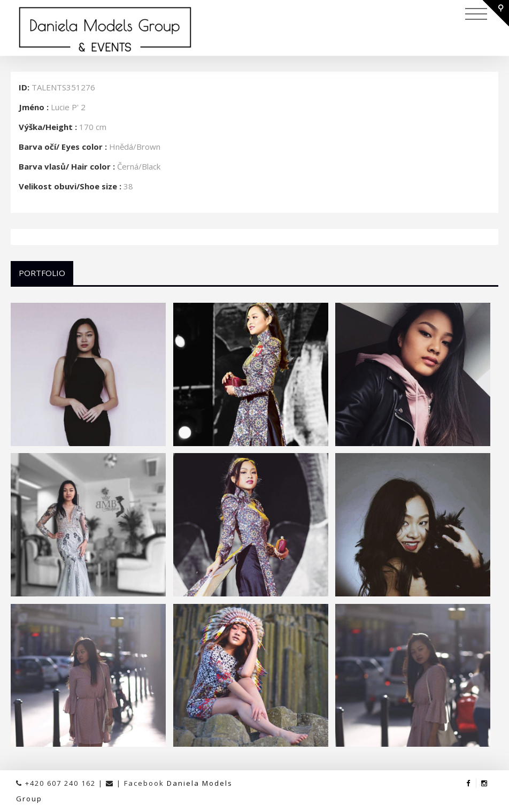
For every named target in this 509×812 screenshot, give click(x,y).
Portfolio (42, 273)
